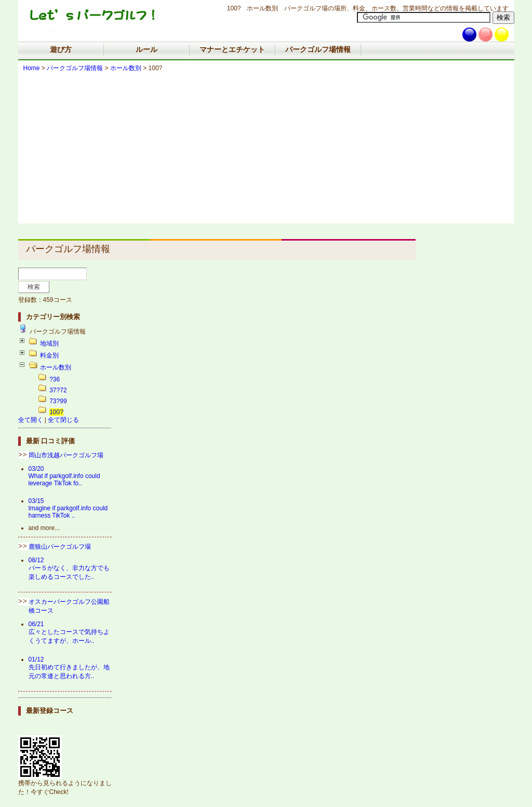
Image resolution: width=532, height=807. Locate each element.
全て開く (31, 420)
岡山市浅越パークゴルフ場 (66, 455)
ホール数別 (126, 68)
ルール (147, 49)
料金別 (49, 355)
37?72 (58, 390)
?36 (55, 379)
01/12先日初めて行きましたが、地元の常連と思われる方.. (69, 668)
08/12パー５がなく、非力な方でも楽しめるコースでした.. (69, 568)
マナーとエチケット (232, 49)
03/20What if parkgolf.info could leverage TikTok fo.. (64, 476)
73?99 (58, 401)
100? (56, 412)
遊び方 (61, 49)
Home (32, 68)
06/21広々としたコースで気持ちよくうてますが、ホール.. (69, 632)
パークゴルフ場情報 (318, 49)
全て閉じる (63, 420)
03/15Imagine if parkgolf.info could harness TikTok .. (68, 508)
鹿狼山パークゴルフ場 (60, 547)
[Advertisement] (266, 151)
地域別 (49, 343)
